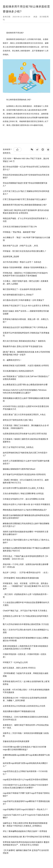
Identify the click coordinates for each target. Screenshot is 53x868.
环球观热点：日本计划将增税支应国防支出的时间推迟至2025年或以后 (26, 718)
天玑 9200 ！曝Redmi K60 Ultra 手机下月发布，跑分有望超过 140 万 (26, 160)
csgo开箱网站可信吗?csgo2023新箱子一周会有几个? (25, 809)
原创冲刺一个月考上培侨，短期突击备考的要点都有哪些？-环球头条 (26, 566)
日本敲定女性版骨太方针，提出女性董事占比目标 (24, 499)
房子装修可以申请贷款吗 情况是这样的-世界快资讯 (24, 474)
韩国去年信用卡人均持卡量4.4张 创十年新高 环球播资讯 (26, 504)
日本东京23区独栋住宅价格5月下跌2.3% (20, 227)
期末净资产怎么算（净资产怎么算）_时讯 (20, 246)
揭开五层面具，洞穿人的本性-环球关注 (19, 668)
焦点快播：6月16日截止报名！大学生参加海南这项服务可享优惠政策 (26, 691)
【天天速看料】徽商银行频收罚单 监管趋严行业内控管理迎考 (26, 852)
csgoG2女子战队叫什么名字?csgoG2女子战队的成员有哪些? (26, 816)
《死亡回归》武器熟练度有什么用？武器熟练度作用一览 (26, 596)
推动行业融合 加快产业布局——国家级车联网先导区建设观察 (26, 312)
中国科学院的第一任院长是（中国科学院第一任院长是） (25, 656)
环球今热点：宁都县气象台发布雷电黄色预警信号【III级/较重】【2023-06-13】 (25, 558)
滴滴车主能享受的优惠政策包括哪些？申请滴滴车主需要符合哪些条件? (26, 533)
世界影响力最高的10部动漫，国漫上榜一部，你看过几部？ (26, 321)
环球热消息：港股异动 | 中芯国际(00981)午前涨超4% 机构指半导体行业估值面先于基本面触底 (25, 274)
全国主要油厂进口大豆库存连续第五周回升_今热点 (24, 415)
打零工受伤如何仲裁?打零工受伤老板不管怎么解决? (25, 199)
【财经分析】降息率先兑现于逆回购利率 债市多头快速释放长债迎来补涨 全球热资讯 (26, 212)
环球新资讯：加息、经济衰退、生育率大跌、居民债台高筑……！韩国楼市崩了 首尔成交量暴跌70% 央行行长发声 (26, 586)
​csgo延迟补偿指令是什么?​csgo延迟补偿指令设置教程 (25, 779)
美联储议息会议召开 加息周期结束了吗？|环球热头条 (25, 327)
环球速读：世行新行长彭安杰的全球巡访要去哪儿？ (25, 251)
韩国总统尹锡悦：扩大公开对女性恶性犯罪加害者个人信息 (26, 220)
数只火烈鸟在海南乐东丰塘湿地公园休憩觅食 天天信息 (26, 624)
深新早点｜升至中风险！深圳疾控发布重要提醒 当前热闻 (26, 735)
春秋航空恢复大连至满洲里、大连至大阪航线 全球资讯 (26, 366)
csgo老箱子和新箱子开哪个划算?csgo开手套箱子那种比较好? (26, 794)
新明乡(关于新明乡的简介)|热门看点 (18, 420)
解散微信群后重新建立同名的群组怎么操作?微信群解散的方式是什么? (26, 525)
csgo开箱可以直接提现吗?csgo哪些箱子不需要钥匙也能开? (26, 803)
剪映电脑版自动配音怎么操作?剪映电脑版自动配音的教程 (26, 400)
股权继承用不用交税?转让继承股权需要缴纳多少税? (25, 205)
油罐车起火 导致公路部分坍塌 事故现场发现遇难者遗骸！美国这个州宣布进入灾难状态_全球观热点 (25, 824)
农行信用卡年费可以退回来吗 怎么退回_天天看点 (24, 488)
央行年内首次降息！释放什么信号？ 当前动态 (22, 262)
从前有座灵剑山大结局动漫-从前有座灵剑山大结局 (24, 706)
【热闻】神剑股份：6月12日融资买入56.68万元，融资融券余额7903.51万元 (26, 481)
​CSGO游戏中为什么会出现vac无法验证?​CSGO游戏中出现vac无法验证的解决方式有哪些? (26, 786)
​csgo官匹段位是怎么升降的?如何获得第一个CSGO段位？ (25, 773)
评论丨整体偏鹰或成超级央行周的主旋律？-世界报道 (25, 831)
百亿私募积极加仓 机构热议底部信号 (18, 371)
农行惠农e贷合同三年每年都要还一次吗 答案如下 (24, 300)
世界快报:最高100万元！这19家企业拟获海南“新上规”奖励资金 (26, 683)
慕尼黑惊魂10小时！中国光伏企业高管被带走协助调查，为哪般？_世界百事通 (25, 699)
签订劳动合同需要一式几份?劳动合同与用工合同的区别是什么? (26, 168)
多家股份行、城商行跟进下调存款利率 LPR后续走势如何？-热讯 (26, 726)
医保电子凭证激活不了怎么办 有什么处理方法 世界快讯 (26, 306)
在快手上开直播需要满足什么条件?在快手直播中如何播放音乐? (26, 462)
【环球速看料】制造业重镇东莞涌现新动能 (21, 578)
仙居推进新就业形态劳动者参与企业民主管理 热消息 (25, 434)
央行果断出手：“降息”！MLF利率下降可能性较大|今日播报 (26, 239)
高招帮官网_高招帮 (11, 257)
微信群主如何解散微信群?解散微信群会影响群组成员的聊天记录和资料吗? (26, 517)
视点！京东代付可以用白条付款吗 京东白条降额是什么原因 (26, 631)
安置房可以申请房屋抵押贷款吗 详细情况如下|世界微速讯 (26, 334)
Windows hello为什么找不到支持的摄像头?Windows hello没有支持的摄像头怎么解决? (25, 391)
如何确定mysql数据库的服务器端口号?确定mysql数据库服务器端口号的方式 (26, 549)
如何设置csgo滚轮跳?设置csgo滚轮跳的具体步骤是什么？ (25, 765)
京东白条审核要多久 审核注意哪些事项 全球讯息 (23, 494)
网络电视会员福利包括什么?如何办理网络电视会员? (25, 510)
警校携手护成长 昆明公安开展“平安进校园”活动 (23, 346)
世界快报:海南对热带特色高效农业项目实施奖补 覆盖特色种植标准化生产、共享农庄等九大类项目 (26, 843)
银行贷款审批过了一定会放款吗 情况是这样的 (22, 289)
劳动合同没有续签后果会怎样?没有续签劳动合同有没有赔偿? (26, 176)
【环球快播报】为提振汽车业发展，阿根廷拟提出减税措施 (26, 675)
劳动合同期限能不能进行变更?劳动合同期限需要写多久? (25, 184)
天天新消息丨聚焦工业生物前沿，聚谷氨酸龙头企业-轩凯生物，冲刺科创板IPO (26, 427)
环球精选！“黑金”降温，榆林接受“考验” (19, 232)
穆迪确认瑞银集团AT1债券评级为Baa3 (19, 469)
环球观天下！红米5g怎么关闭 (15, 662)
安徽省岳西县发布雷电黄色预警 (16, 741)
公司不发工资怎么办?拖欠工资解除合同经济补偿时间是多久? (26, 193)
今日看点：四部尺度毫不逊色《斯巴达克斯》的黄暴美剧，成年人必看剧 (26, 282)
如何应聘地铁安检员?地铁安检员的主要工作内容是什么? (25, 454)
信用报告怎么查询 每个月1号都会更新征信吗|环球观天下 (26, 617)
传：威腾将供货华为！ (12, 360)
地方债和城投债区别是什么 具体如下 (18, 295)
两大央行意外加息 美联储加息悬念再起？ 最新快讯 (24, 341)
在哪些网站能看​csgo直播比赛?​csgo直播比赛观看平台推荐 (26, 756)
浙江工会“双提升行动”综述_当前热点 (18, 447)
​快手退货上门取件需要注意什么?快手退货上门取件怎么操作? (26, 541)
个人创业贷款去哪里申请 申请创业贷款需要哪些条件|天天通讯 (26, 604)
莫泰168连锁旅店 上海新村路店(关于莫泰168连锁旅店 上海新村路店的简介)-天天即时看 (25, 647)
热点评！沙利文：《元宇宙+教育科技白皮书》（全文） (26, 572)
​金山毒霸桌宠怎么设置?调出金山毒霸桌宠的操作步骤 (25, 385)
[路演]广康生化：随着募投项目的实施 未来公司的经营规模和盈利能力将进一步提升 (26, 353)
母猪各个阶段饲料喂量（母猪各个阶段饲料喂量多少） (26, 267)
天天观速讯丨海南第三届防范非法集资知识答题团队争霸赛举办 (26, 440)
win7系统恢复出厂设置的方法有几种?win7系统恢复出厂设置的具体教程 (26, 378)
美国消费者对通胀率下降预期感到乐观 (19, 711)
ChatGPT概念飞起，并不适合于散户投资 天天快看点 (25, 611)
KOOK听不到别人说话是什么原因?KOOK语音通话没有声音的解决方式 (26, 408)
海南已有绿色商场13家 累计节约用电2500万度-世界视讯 (26, 837)
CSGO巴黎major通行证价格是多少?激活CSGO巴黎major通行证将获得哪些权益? (25, 748)
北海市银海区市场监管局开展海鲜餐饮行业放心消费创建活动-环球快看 (26, 639)
